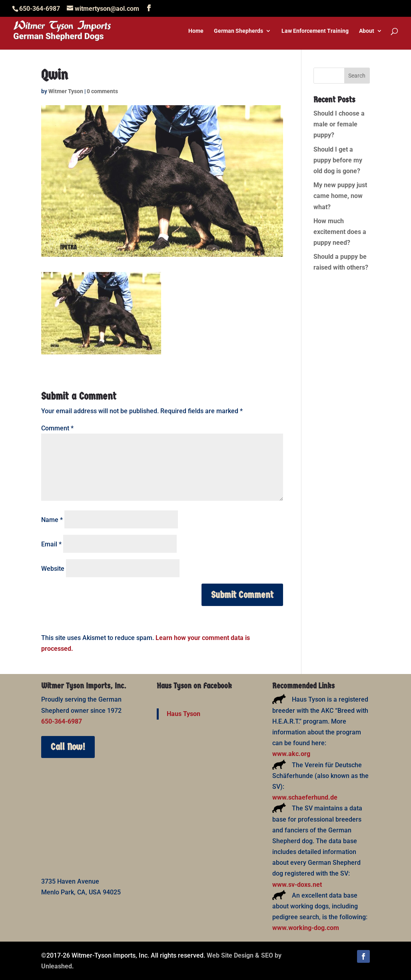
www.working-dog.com (306, 928)
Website (53, 569)
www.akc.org (291, 754)
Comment (57, 428)
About (367, 31)
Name (52, 520)
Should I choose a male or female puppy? (339, 124)
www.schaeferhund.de (305, 797)
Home (196, 31)
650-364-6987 (62, 721)
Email (51, 544)
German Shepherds (238, 31)
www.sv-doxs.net (297, 885)
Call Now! (68, 747)
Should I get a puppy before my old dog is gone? (338, 160)
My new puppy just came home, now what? (340, 196)
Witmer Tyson (66, 91)
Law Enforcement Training (315, 31)
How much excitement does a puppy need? (340, 232)
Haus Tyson (184, 714)
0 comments (102, 91)
